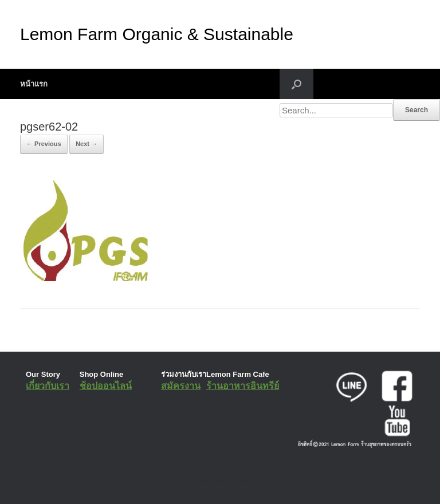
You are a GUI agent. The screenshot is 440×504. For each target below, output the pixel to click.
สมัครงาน (181, 386)
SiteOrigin (212, 481)
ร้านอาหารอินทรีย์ (243, 386)
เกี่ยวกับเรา (48, 386)
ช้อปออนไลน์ (106, 386)
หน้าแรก (34, 84)
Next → (87, 144)
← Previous (44, 144)
